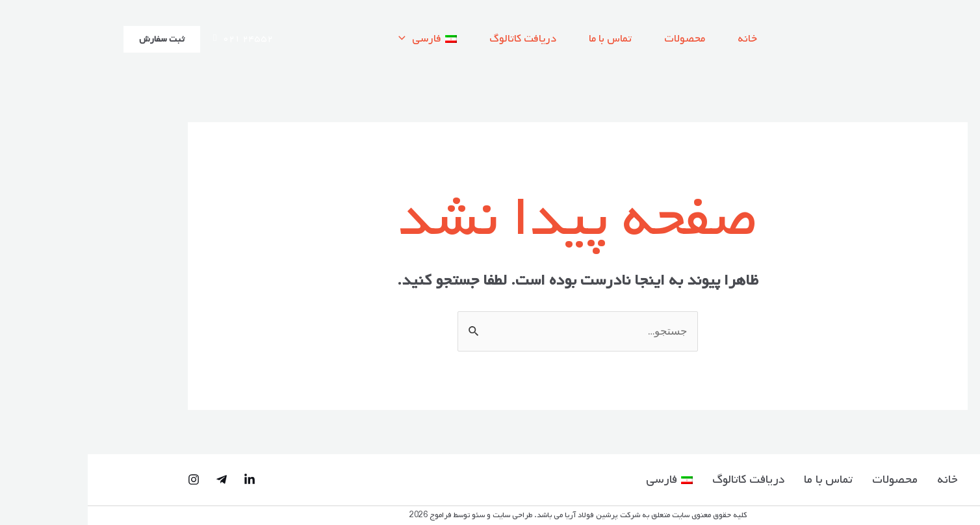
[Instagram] (106, 480)
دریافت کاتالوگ (435, 39)
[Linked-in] (162, 480)
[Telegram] (134, 480)
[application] (317, 39)
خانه (660, 39)
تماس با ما (522, 39)
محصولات (597, 39)
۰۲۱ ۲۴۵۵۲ (155, 39)
